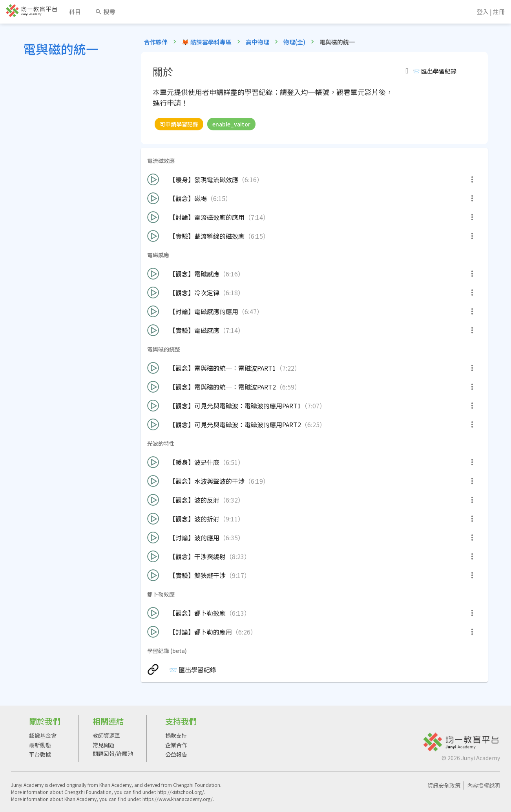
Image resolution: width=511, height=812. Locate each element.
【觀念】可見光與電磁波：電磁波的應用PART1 (236, 406)
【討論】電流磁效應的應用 (208, 217)
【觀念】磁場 (189, 198)
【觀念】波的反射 (196, 500)
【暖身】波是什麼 (196, 462)
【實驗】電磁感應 (196, 330)
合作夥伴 (156, 42)
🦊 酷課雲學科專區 (207, 42)
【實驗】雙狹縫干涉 (199, 575)
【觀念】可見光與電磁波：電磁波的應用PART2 (236, 424)
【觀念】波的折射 (196, 519)
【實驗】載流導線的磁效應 (208, 236)
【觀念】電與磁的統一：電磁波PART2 (224, 387)
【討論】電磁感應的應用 (205, 311)
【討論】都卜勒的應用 (202, 632)
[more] (472, 179)
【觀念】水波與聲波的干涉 (208, 481)
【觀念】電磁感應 (196, 274)
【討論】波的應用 (196, 538)
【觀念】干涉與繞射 (199, 556)
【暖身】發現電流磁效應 (205, 179)
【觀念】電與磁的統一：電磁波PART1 (224, 368)
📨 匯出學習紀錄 (182, 669)
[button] (438, 71)
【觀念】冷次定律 (196, 293)
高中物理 (257, 42)
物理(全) (294, 42)
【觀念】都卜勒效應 (199, 613)
